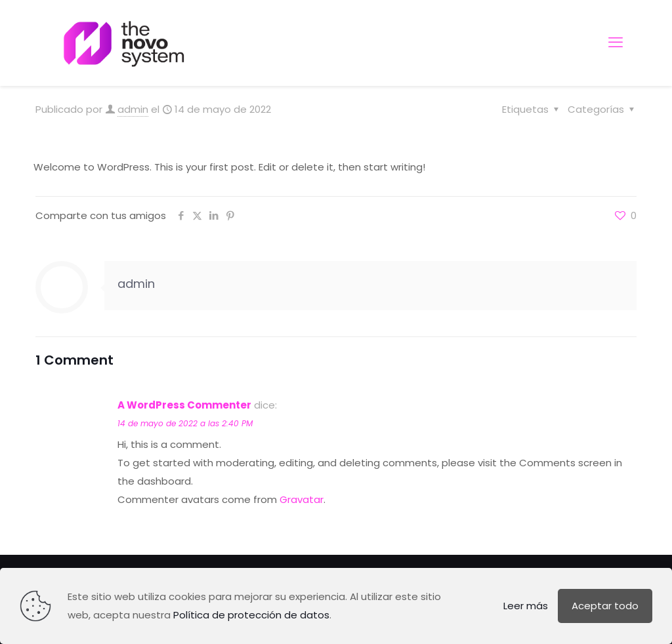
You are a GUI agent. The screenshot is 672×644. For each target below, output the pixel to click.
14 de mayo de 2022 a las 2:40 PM (185, 423)
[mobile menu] (616, 43)
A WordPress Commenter (184, 405)
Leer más (526, 606)
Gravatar (302, 499)
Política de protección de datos (251, 615)
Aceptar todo (605, 606)
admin (133, 109)
